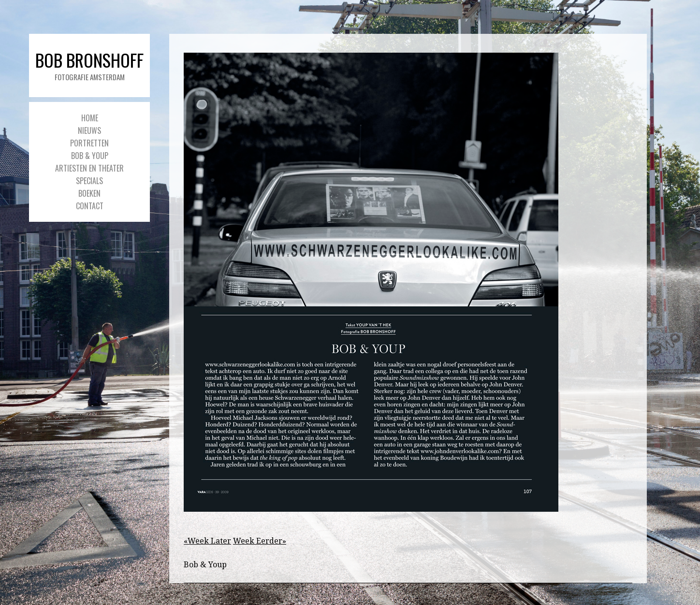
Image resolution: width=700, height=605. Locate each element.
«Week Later (207, 541)
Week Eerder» (260, 541)
